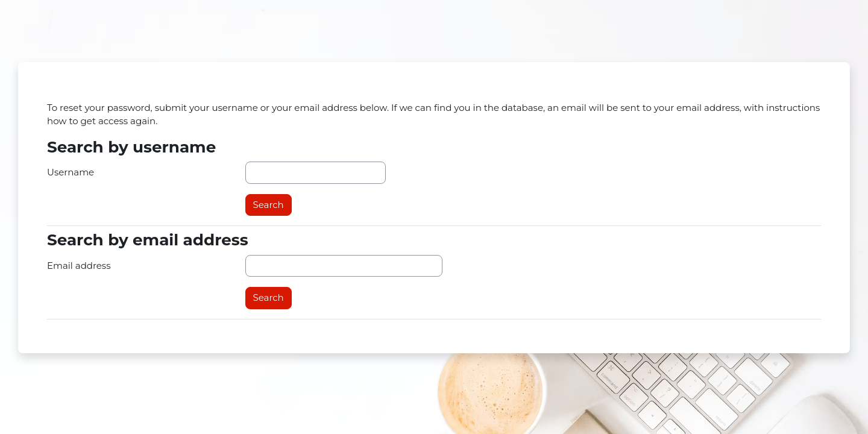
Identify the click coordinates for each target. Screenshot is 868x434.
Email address (79, 266)
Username (71, 172)
